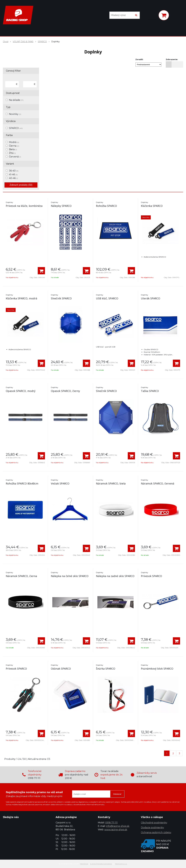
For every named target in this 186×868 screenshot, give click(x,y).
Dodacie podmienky (152, 828)
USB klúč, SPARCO (107, 298)
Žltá (12, 153)
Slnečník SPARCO (61, 298)
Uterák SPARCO (151, 298)
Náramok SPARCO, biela (111, 483)
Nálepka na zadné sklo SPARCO (115, 576)
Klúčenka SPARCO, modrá (21, 298)
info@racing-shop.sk (118, 826)
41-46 (13, 174)
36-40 (14, 171)
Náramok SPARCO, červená (158, 483)
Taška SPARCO (150, 391)
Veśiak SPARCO (60, 483)
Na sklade (16, 100)
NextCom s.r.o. (121, 864)
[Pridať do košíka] (41, 271)
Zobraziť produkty (21, 185)
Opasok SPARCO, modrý (21, 391)
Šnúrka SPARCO (106, 669)
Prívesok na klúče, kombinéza (24, 206)
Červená (15, 157)
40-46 (13, 178)
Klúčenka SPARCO (152, 206)
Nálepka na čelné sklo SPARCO (70, 576)
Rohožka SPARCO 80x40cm (22, 483)
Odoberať (117, 794)
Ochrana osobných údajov (156, 832)
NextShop (84, 864)
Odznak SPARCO (61, 669)
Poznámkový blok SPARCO (157, 669)
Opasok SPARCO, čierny (65, 391)
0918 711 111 (111, 823)
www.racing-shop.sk (116, 830)
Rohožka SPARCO (106, 206)
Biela (13, 149)
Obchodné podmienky (154, 823)
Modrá (14, 142)
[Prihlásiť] (152, 16)
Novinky (15, 114)
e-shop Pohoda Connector (101, 864)
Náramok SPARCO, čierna (21, 576)
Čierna (14, 146)
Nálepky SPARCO (61, 206)
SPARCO (16, 128)
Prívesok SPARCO (151, 576)
